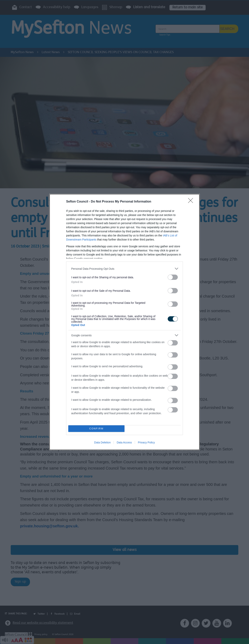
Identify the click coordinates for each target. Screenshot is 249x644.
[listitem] (124, 269)
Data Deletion (102, 442)
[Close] (192, 202)
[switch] (173, 277)
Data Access (124, 442)
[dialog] (124, 322)
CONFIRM (96, 429)
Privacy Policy (146, 442)
